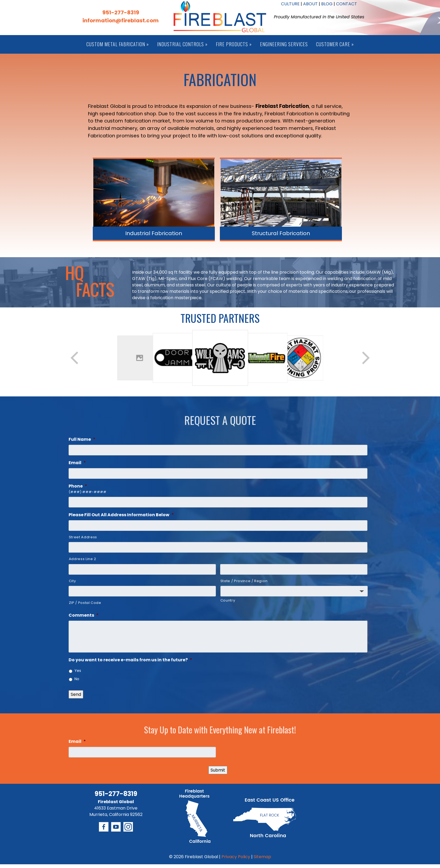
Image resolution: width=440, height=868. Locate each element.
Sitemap (262, 857)
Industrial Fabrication (154, 233)
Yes (78, 671)
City (72, 581)
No (77, 679)
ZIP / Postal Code (85, 603)
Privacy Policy (236, 857)
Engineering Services (284, 44)
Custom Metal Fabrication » (118, 44)
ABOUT (310, 4)
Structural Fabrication (281, 233)
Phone (78, 486)
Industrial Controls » (182, 44)
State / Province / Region (244, 581)
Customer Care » (335, 44)
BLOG (327, 4)
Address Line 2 (83, 559)
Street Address (83, 537)
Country (228, 600)
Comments (84, 615)
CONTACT (347, 4)
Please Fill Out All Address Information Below (121, 515)
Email (77, 463)
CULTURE (290, 4)
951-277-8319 (121, 12)
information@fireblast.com (121, 20)
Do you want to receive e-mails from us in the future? (130, 660)
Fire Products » (234, 44)
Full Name (82, 440)
